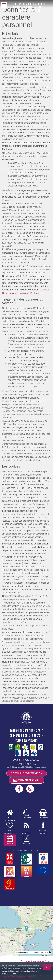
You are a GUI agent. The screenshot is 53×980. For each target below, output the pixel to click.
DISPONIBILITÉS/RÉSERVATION (27, 773)
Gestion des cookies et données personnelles (19, 977)
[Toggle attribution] (50, 952)
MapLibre (44, 952)
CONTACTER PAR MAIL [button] (27, 780)
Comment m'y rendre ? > (35, 961)
